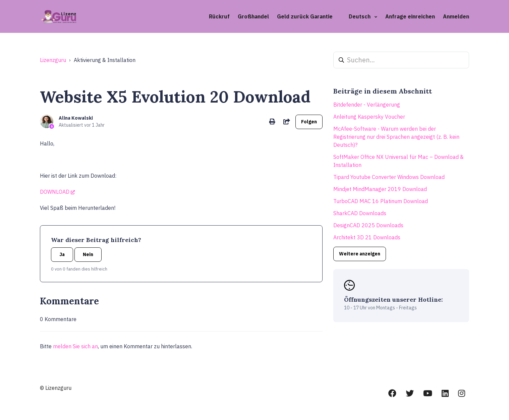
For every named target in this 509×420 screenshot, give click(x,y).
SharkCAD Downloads (360, 213)
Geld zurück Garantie (305, 16)
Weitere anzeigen (360, 254)
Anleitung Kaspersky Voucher (369, 117)
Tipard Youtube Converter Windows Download (389, 177)
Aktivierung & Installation (105, 60)
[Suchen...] (401, 60)
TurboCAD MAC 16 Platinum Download (381, 201)
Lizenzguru (53, 60)
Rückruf (219, 16)
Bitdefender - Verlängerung (367, 105)
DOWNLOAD (55, 192)
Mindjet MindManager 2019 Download (380, 189)
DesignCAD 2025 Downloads (368, 225)
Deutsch (360, 16)
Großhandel (253, 16)
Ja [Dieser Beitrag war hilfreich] (62, 254)
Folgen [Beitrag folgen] (309, 122)
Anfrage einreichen (410, 16)
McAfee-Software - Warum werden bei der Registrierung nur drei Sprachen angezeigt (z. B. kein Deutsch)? (396, 137)
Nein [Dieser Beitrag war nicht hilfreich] (88, 254)
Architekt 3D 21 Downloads (367, 237)
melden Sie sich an (75, 346)
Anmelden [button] (456, 16)
